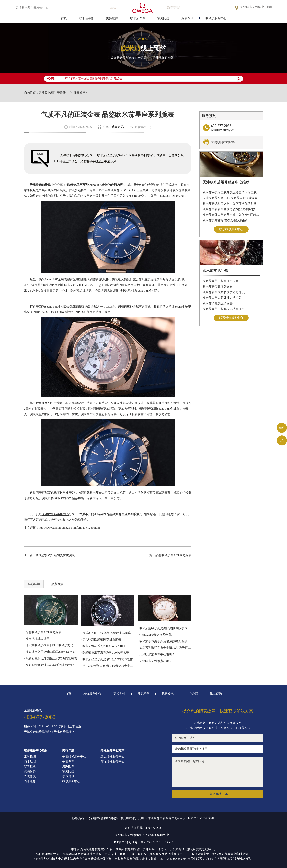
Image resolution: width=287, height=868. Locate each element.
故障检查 (30, 766)
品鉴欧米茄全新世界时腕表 (173, 555)
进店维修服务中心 (112, 756)
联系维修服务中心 (231, 229)
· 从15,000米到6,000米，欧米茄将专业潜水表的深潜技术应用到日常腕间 (108, 666)
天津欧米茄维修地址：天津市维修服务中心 (52, 732)
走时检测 (30, 756)
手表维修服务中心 (74, 756)
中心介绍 (192, 694)
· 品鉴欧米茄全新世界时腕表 (43, 632)
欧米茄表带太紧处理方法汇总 (222, 298)
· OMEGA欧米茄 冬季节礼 (155, 635)
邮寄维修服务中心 (112, 761)
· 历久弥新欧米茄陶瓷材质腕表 (101, 640)
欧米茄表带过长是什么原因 (221, 281)
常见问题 (163, 19)
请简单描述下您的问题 (218, 772)
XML (211, 818)
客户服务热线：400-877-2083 (143, 828)
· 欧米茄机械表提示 (37, 639)
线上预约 (216, 694)
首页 (64, 19)
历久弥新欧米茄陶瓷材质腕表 (55, 555)
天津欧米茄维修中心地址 (257, 7)
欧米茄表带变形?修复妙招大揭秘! (225, 220)
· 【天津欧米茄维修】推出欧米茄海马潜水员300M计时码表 (51, 645)
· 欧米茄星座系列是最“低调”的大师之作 (107, 659)
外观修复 (30, 776)
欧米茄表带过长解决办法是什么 (224, 309)
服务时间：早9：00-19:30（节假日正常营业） (54, 727)
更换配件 (112, 19)
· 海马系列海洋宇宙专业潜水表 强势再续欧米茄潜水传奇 (165, 648)
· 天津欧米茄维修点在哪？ (155, 661)
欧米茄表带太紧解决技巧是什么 (224, 292)
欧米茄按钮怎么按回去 (218, 303)
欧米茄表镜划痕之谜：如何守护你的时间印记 (231, 204)
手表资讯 (68, 776)
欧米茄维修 (86, 19)
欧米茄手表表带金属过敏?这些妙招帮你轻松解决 (231, 209)
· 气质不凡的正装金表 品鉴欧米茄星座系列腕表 (108, 633)
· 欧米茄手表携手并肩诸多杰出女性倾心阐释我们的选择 (165, 641)
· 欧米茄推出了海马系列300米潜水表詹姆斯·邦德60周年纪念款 (108, 653)
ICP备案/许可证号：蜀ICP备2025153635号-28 (143, 842)
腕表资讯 (187, 19)
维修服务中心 (92, 694)
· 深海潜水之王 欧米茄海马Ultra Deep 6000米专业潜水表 (51, 652)
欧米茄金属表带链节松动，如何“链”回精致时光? (231, 215)
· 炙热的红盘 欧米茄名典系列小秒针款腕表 (51, 665)
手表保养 (68, 761)
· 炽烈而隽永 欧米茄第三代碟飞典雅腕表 (50, 658)
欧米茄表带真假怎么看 (218, 287)
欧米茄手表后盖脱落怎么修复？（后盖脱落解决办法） (231, 192)
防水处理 (30, 761)
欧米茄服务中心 (216, 19)
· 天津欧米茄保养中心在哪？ (156, 654)
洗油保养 (30, 771)
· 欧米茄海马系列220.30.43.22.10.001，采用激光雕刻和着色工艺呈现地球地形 (108, 646)
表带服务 (30, 781)
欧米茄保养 (138, 19)
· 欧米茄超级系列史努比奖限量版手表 (162, 628)
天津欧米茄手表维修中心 (55, 93)
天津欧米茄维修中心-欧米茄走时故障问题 (230, 198)
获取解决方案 (219, 794)
